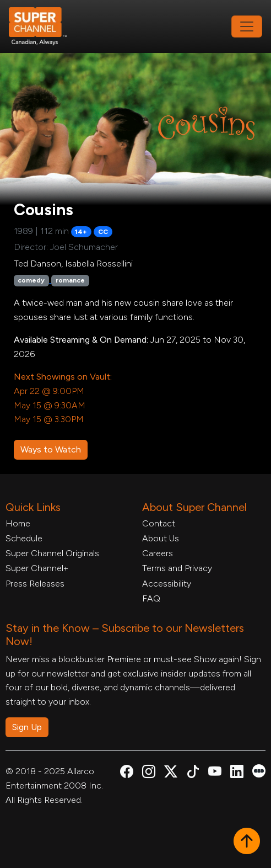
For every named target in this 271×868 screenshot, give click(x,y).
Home (18, 523)
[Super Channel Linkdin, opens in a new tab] (237, 773)
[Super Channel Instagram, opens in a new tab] (149, 773)
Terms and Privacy (177, 568)
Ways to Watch (51, 449)
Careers (158, 553)
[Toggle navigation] (247, 26)
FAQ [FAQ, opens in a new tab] (151, 598)
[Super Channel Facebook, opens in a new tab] (127, 773)
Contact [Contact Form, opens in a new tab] (159, 523)
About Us (161, 538)
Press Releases (35, 584)
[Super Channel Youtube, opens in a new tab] (215, 773)
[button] (247, 842)
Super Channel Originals (52, 553)
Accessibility (167, 584)
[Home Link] (45, 26)
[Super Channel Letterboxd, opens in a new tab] (259, 770)
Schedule (24, 538)
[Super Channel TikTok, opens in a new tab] (193, 773)
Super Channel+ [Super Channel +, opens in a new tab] (37, 568)
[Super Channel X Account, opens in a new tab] (171, 773)
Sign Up (27, 727)
